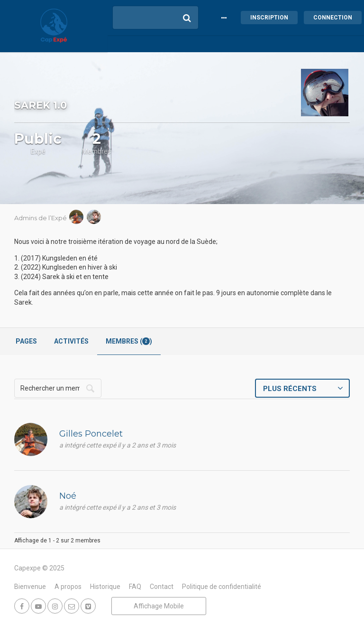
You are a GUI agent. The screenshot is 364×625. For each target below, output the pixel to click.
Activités (71, 341)
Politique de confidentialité (222, 587)
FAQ (135, 587)
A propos (68, 587)
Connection (333, 18)
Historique (105, 587)
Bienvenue (30, 587)
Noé (68, 496)
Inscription (269, 18)
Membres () (129, 341)
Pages (26, 341)
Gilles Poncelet (91, 434)
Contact (162, 587)
